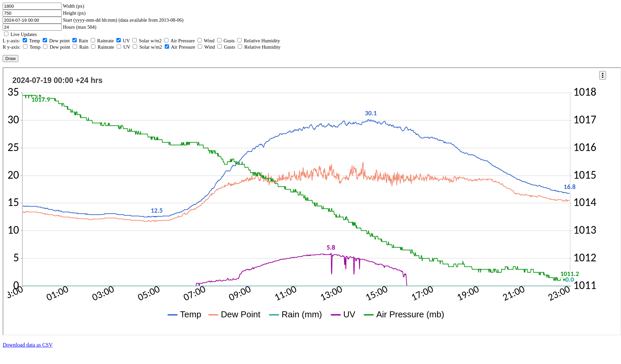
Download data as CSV (28, 345)
